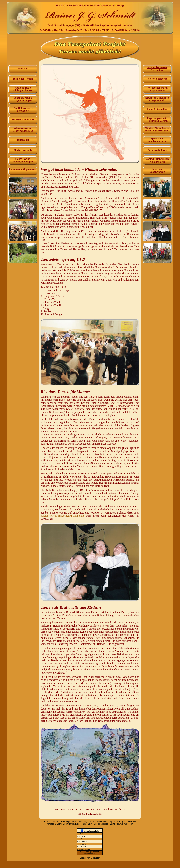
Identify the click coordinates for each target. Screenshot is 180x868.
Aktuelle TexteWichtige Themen (23, 88)
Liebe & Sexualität (157, 108)
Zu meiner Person (23, 78)
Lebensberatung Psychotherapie (23, 99)
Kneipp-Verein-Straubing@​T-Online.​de (62, 516)
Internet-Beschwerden (157, 170)
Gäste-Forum (23, 160)
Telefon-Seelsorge (157, 78)
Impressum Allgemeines (23, 169)
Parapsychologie (157, 149)
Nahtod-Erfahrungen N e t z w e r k (157, 160)
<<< (90, 814)
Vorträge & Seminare (56, 824)
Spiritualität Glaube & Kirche (157, 139)
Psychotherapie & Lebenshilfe (97, 822)
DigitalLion (95, 858)
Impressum (128, 824)
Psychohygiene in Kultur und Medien (157, 119)
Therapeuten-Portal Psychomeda (157, 88)
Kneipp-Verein (157, 99)
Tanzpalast (23, 139)
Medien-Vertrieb (23, 149)
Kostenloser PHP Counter (90, 853)
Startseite (23, 67)
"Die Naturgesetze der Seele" (126, 822)
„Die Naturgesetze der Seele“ (23, 109)
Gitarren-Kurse (23, 129)
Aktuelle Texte (76, 822)
